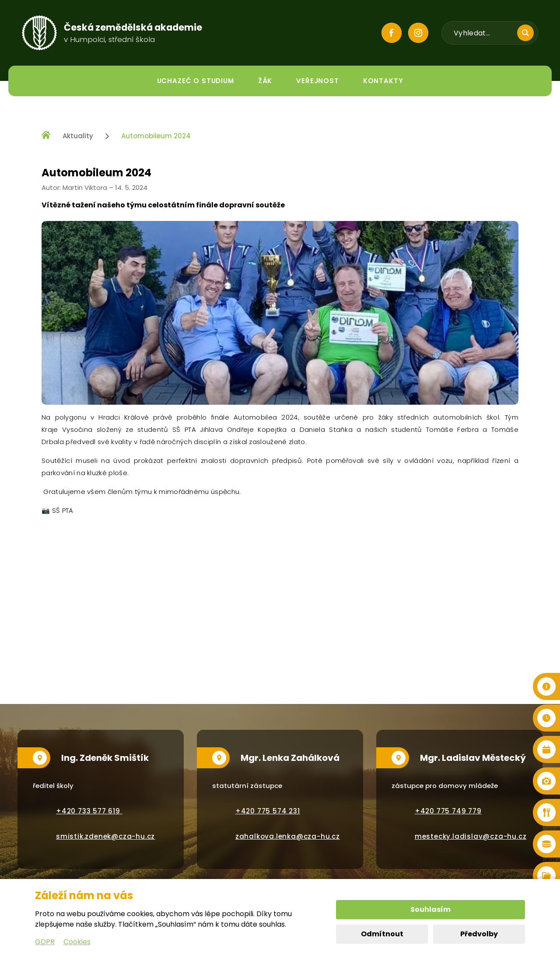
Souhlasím (430, 909)
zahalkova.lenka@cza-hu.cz (288, 836)
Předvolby (479, 934)
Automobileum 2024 (156, 136)
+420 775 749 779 (448, 811)
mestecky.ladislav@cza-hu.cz (471, 836)
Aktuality (78, 136)
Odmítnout (382, 934)
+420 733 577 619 (89, 811)
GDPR (45, 942)
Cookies (77, 942)
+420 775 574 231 (268, 811)
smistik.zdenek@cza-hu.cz (105, 836)
